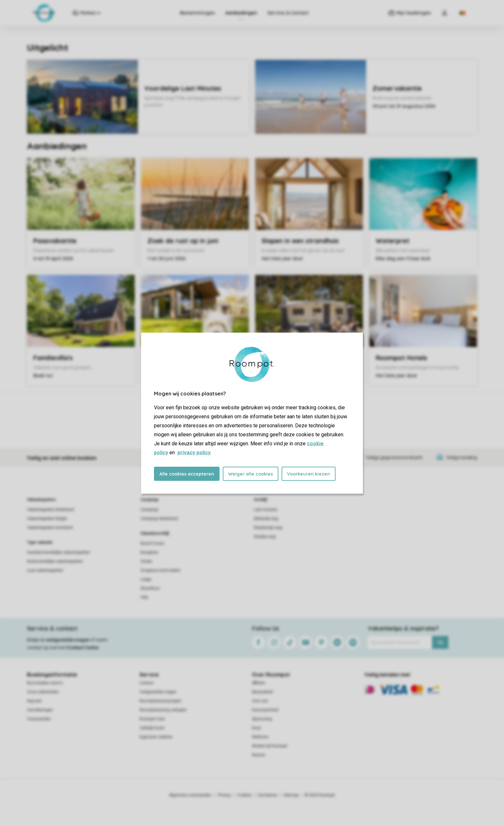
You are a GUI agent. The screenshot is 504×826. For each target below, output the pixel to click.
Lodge (146, 579)
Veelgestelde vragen (158, 692)
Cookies (244, 795)
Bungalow (149, 552)
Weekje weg (265, 537)
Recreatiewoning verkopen (163, 710)
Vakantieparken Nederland (50, 510)
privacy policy (194, 452)
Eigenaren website (156, 737)
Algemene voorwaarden (190, 795)
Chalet (146, 561)
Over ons (260, 701)
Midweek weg (266, 519)
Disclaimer (268, 795)
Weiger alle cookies (251, 474)
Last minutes (266, 510)
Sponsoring (262, 719)
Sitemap (291, 795)
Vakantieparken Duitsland (50, 528)
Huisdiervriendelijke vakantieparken (59, 552)
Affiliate (259, 683)
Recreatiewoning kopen (160, 701)
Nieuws (259, 755)
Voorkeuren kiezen (309, 474)
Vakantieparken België (47, 519)
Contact (147, 683)
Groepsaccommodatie (160, 570)
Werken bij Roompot (270, 746)
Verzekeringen (40, 710)
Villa (144, 597)
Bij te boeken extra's (45, 683)
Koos (256, 728)
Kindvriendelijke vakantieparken (55, 561)
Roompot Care (152, 719)
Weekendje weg (268, 528)
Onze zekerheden (43, 692)
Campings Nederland (159, 519)
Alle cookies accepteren (187, 474)
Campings (150, 500)
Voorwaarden (39, 719)
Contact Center (83, 648)
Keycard (34, 701)
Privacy (224, 795)
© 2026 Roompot (320, 795)
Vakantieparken (41, 500)
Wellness (260, 737)
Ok (440, 642)
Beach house (152, 543)
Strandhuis (150, 588)
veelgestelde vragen (68, 640)
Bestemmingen (198, 13)
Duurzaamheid (265, 710)
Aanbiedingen (241, 13)
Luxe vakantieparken (45, 570)
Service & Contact (288, 13)
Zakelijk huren (152, 728)
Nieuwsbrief (262, 692)
